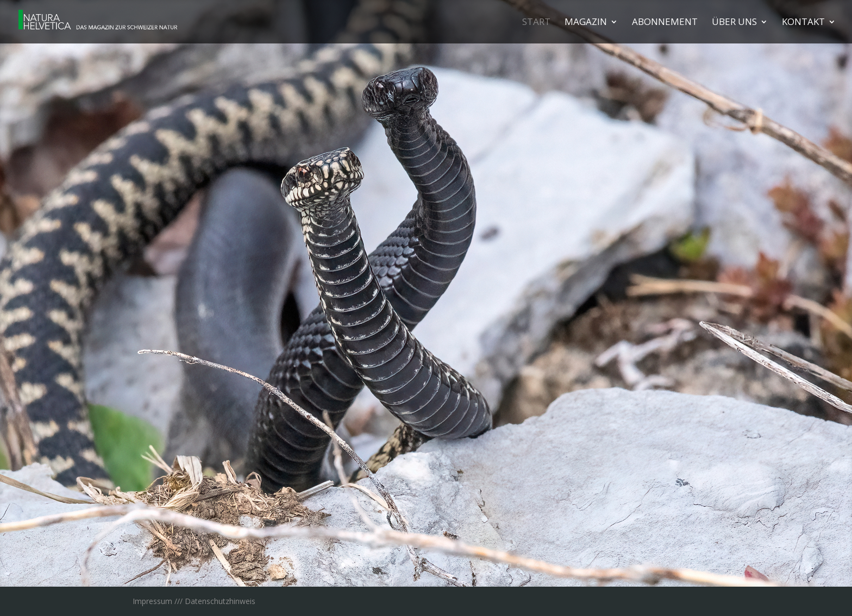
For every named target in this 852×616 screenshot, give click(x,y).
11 (408, 565)
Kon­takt (803, 23)
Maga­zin (586, 23)
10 (399, 565)
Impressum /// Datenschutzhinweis (194, 601)
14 (436, 565)
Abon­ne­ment (665, 23)
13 (426, 565)
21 (500, 565)
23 (519, 565)
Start (536, 23)
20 (491, 565)
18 (472, 565)
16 (454, 565)
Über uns (734, 23)
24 (528, 565)
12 (417, 565)
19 (482, 565)
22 (509, 565)
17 (463, 565)
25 (537, 565)
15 (445, 565)
